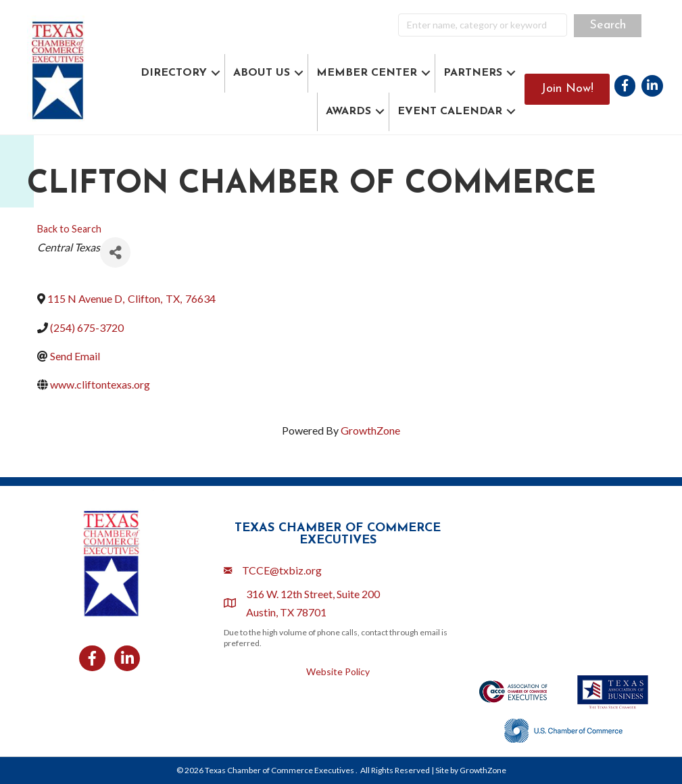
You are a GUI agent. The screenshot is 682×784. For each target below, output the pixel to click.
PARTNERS (473, 73)
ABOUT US (262, 73)
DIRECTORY (174, 73)
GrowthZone (370, 430)
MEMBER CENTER (367, 73)
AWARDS (348, 112)
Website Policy (338, 671)
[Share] (115, 252)
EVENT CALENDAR (450, 112)
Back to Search (69, 229)
